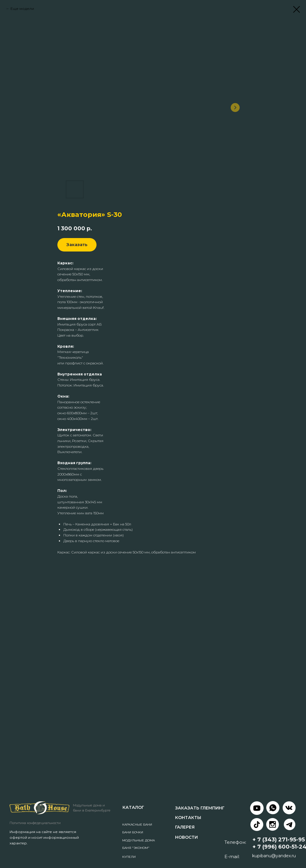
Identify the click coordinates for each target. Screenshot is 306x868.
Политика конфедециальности (35, 823)
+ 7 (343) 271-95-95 (279, 840)
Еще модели (22, 9)
